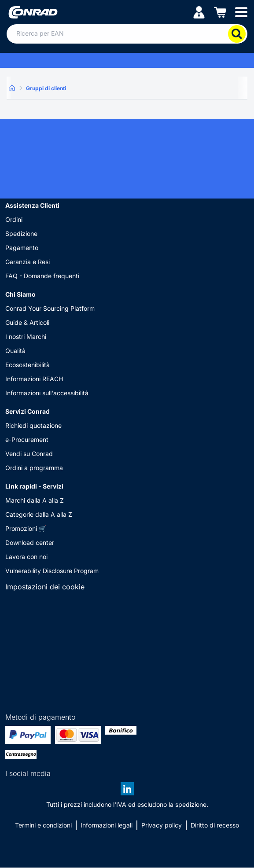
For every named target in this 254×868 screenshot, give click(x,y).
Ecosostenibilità (28, 365)
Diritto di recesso (215, 825)
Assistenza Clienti (32, 205)
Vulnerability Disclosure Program (52, 571)
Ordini (14, 219)
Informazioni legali (107, 825)
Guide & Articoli (27, 322)
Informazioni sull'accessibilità (47, 393)
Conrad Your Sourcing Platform (50, 308)
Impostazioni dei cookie (45, 587)
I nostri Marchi (26, 337)
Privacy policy (162, 825)
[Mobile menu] (241, 12)
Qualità (15, 351)
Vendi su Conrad (29, 454)
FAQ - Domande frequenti (42, 276)
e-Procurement (27, 440)
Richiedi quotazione (33, 425)
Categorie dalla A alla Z (39, 514)
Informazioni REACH (34, 379)
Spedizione (21, 234)
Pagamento (22, 248)
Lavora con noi (26, 557)
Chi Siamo (20, 294)
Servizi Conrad (28, 411)
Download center (30, 542)
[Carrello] (220, 12)
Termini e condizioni (43, 825)
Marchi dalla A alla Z (35, 500)
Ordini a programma (34, 468)
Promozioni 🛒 (26, 528)
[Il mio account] (199, 12)
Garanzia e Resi (28, 262)
